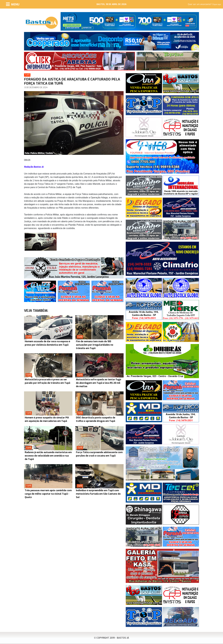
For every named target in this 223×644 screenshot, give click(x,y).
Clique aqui (216, 4)
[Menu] (13, 4)
